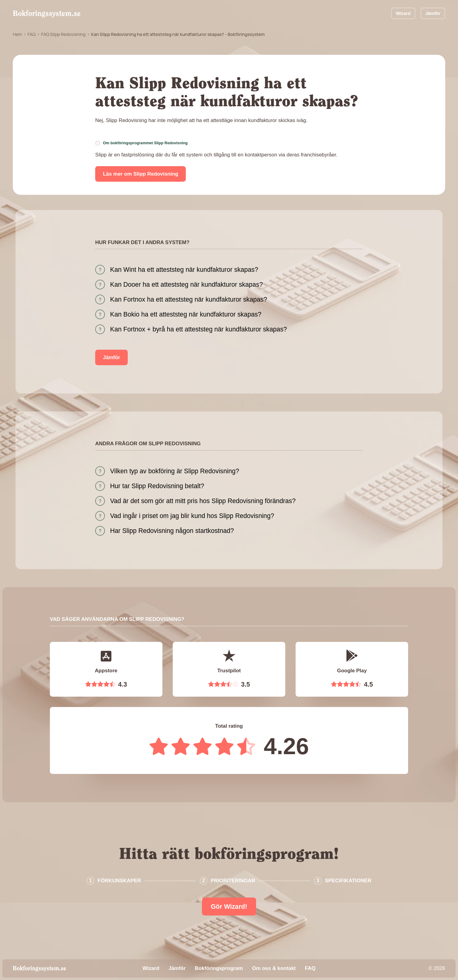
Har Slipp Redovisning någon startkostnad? (172, 531)
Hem (17, 34)
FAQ (32, 34)
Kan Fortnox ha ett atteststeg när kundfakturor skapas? (189, 299)
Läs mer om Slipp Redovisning (141, 174)
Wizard (403, 13)
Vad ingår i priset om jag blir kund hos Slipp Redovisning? (192, 516)
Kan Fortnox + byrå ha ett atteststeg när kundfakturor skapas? (199, 329)
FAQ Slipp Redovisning (63, 34)
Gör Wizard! (229, 907)
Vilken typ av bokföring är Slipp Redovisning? (175, 471)
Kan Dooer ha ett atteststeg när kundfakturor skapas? (186, 284)
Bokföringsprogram (219, 968)
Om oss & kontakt (274, 968)
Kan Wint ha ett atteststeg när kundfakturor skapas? (184, 269)
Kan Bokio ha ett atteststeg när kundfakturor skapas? (186, 314)
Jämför (433, 13)
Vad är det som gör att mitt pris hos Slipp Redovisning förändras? (203, 501)
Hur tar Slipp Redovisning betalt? (157, 486)
